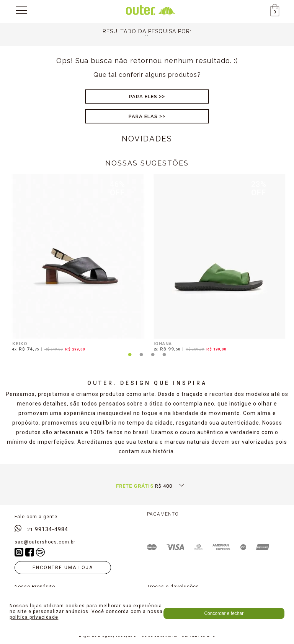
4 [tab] (164, 359)
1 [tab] (130, 359)
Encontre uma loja (63, 568)
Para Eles (143, 97)
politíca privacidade (34, 617)
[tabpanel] (76, 264)
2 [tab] (141, 359)
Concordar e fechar (224, 613)
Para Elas (143, 116)
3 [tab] (153, 359)
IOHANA (163, 344)
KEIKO (20, 344)
